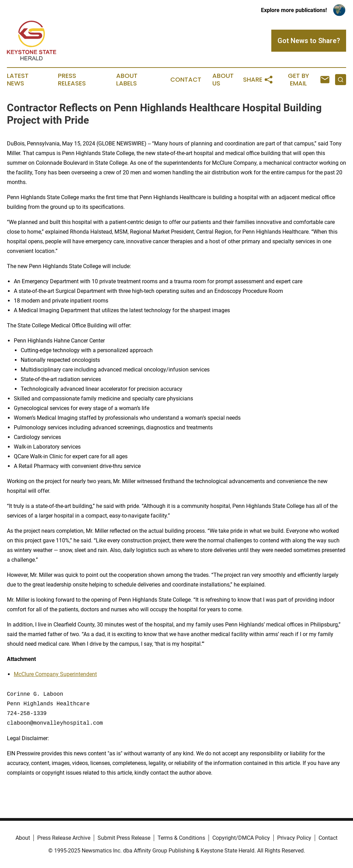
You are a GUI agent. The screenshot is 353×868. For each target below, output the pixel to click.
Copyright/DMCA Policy (241, 838)
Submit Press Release (124, 838)
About (23, 838)
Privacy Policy (294, 838)
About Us (223, 80)
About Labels (127, 80)
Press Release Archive (64, 838)
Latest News (18, 80)
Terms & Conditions (181, 838)
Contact (186, 80)
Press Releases (72, 80)
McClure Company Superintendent (55, 674)
